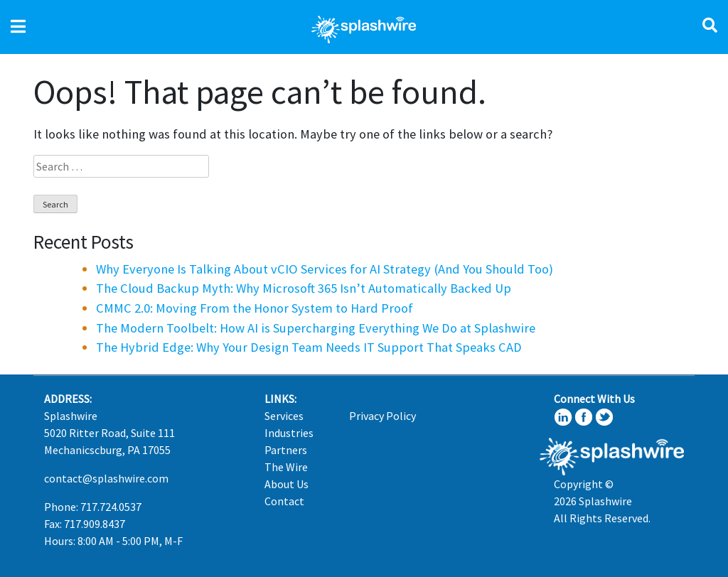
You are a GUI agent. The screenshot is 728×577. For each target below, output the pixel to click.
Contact (284, 501)
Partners (286, 450)
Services (284, 416)
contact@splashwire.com (106, 478)
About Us (287, 484)
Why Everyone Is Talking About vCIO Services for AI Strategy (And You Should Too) (325, 269)
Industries (289, 433)
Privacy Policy (382, 416)
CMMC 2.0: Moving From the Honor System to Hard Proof (255, 308)
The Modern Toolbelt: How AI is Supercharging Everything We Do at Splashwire (316, 328)
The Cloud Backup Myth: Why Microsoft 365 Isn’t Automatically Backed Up (304, 288)
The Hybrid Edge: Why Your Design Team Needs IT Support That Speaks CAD (309, 347)
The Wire (286, 467)
